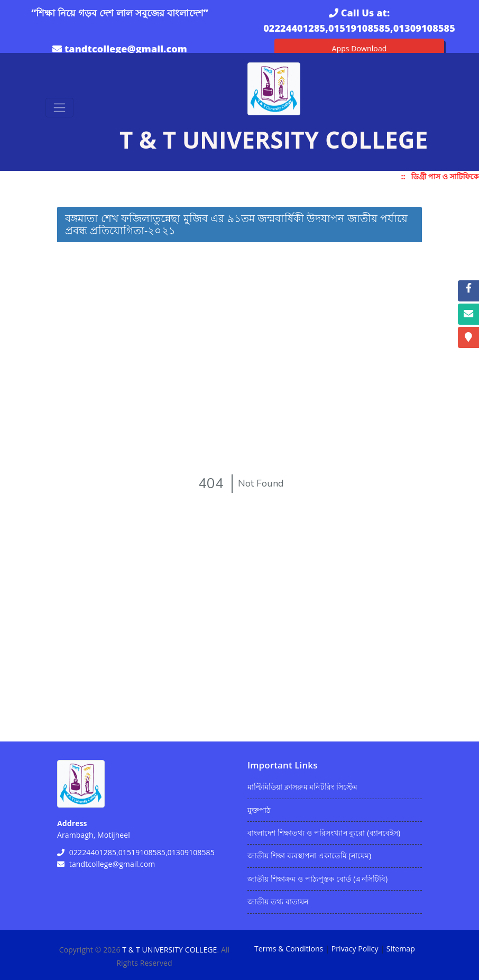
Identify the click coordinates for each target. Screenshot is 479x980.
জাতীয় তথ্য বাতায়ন (278, 901)
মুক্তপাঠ (259, 810)
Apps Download (360, 48)
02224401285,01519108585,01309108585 (359, 28)
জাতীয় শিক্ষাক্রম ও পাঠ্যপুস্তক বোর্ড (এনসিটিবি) (317, 879)
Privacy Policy (355, 949)
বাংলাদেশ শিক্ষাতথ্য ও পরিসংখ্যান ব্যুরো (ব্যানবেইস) (324, 833)
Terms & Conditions (289, 949)
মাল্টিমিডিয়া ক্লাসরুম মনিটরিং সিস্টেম (302, 787)
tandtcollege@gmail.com (126, 49)
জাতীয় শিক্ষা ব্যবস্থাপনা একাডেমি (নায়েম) (309, 855)
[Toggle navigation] (59, 108)
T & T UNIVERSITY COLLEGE (169, 950)
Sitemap (401, 949)
